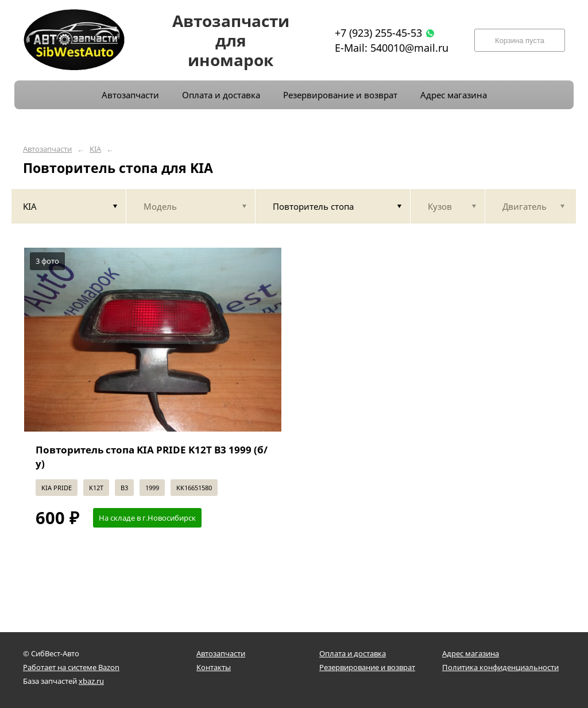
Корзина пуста (520, 41)
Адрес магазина (471, 653)
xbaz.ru (91, 681)
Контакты (214, 667)
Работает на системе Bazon (71, 667)
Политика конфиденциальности (500, 667)
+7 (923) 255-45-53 (378, 33)
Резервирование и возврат (367, 667)
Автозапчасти (47, 149)
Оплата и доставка (353, 653)
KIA (95, 149)
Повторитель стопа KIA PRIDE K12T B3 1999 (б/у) (152, 457)
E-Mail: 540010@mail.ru (392, 48)
